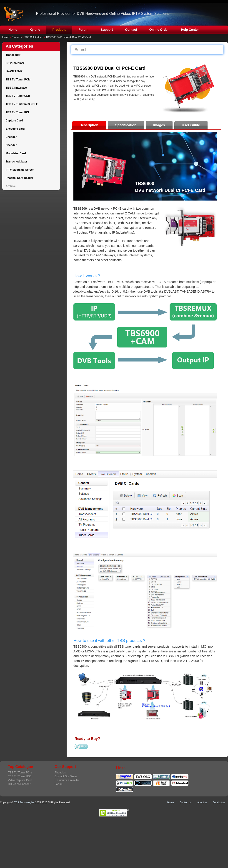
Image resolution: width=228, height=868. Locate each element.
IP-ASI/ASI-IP (14, 71)
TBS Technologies (24, 802)
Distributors (219, 802)
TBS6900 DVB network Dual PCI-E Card (68, 37)
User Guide (191, 125)
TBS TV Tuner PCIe (18, 80)
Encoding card (15, 129)
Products (59, 30)
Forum (83, 30)
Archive (11, 186)
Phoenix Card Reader (19, 178)
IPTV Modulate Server (20, 170)
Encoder (11, 137)
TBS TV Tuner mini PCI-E (22, 104)
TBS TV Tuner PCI (17, 112)
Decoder (11, 145)
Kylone (35, 30)
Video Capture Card (20, 780)
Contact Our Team (66, 776)
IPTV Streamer (15, 63)
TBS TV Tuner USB (18, 96)
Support (107, 30)
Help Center (190, 30)
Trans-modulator (16, 162)
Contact (131, 30)
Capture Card (14, 121)
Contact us (186, 802)
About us (202, 802)
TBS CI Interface (34, 37)
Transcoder (13, 55)
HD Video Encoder (19, 784)
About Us (60, 773)
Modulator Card (16, 153)
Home (13, 30)
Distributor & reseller (67, 780)
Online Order (159, 30)
